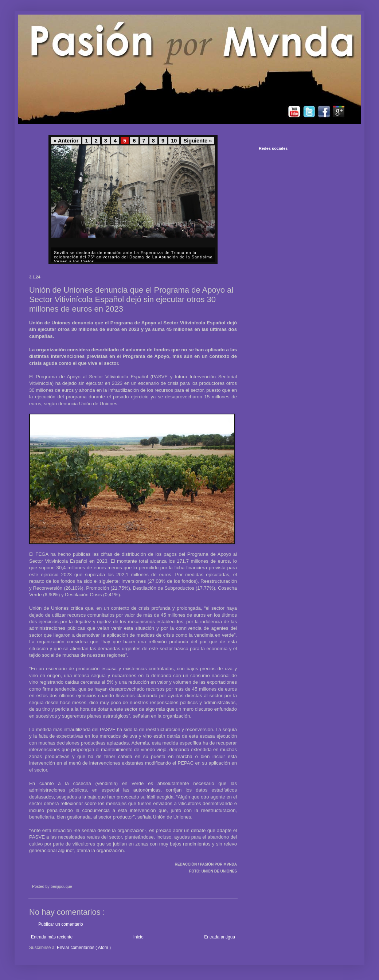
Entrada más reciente (52, 937)
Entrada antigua (220, 937)
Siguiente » (198, 141)
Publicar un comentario (61, 924)
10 (174, 141)
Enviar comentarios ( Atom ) (84, 948)
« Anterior (66, 141)
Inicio (138, 937)
